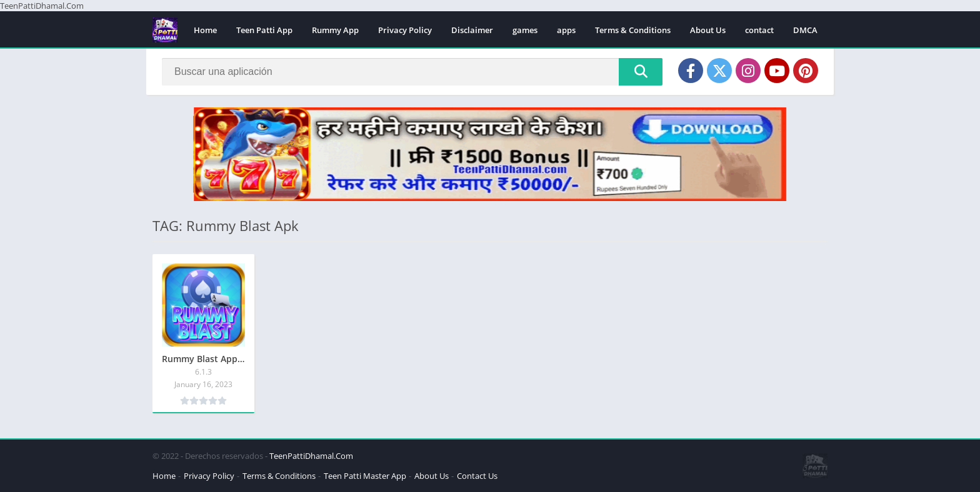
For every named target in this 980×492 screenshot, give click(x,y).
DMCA (805, 30)
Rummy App (335, 30)
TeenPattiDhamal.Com (311, 456)
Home (205, 30)
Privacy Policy (405, 30)
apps (566, 30)
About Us (708, 30)
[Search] (412, 72)
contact (759, 30)
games (525, 30)
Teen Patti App (264, 30)
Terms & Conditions (633, 30)
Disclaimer (472, 30)
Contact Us (477, 476)
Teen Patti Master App (365, 476)
